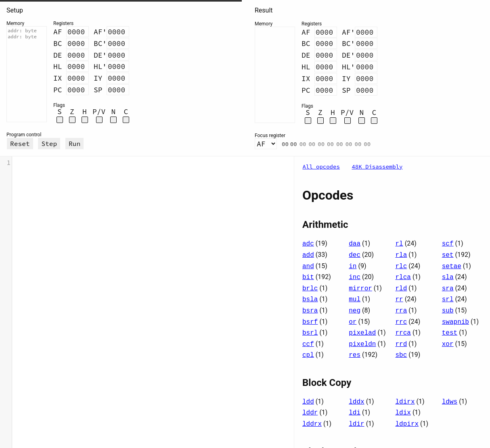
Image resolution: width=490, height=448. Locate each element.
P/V (99, 112)
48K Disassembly (377, 167)
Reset (20, 144)
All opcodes (321, 167)
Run (74, 144)
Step (49, 144)
